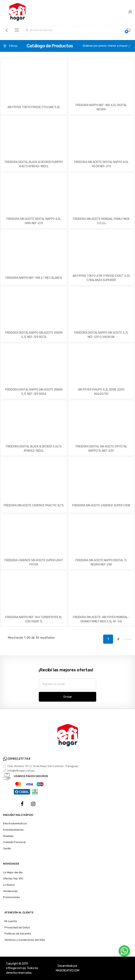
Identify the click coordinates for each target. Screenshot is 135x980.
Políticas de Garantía (18, 933)
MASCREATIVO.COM (68, 971)
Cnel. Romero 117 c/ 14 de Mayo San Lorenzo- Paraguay (40, 766)
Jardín (7, 848)
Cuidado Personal (14, 842)
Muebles (8, 836)
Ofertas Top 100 (13, 878)
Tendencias (10, 891)
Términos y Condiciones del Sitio (25, 940)
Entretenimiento (13, 830)
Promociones (11, 897)
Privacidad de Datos (17, 927)
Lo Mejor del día (13, 872)
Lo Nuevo (9, 885)
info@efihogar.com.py (19, 771)
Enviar (68, 697)
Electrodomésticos (15, 823)
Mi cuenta (11, 921)
